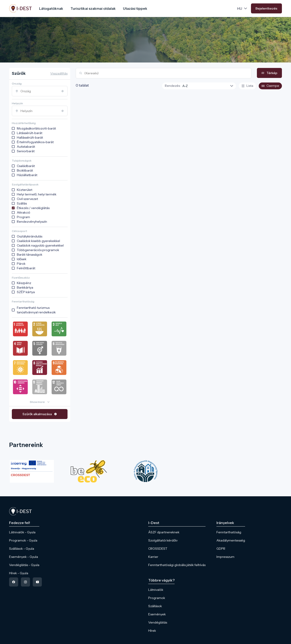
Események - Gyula (24, 557)
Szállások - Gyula (22, 549)
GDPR (221, 549)
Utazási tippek (135, 8)
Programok (157, 598)
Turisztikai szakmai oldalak (93, 8)
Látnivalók (156, 590)
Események (157, 614)
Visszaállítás (59, 73)
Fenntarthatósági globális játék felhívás (177, 565)
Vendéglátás (158, 622)
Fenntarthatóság (229, 532)
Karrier (153, 557)
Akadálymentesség (231, 540)
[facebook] (14, 582)
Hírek (152, 631)
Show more (37, 402)
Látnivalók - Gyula (22, 532)
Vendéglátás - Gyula (24, 565)
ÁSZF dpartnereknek (164, 532)
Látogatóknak (51, 8)
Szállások (155, 606)
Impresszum (225, 557)
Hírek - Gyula (19, 573)
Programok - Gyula (23, 540)
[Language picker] (243, 8)
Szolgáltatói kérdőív (163, 540)
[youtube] (37, 582)
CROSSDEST (158, 549)
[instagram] (25, 582)
